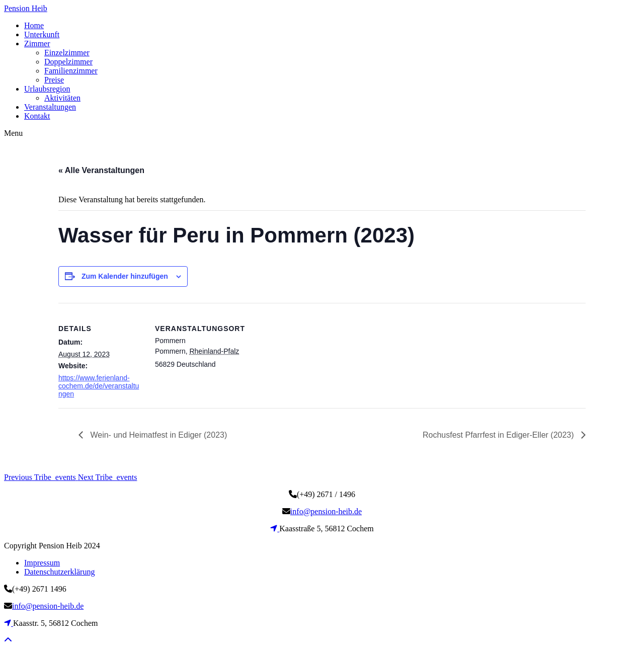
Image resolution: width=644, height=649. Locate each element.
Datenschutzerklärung (59, 572)
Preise (54, 80)
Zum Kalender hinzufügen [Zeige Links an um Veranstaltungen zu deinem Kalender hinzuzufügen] (125, 276)
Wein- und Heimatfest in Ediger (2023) (157, 435)
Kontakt (37, 116)
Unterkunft (42, 34)
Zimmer (37, 44)
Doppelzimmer (68, 62)
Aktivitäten (62, 98)
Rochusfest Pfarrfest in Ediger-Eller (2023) (499, 435)
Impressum (42, 563)
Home (34, 25)
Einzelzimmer (67, 53)
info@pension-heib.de (326, 511)
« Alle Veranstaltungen (101, 170)
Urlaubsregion (47, 89)
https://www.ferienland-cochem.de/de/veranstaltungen (99, 386)
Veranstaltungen (50, 107)
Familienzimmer (71, 71)
